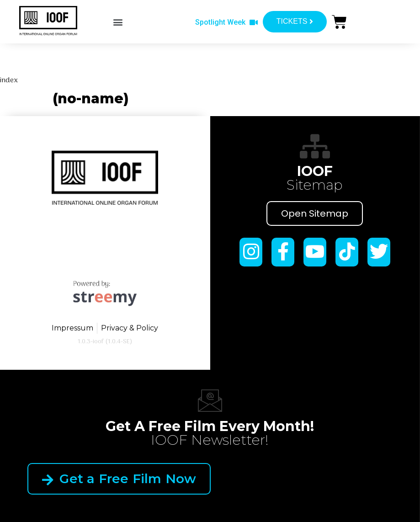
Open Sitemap (315, 213)
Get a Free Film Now (119, 479)
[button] (118, 22)
